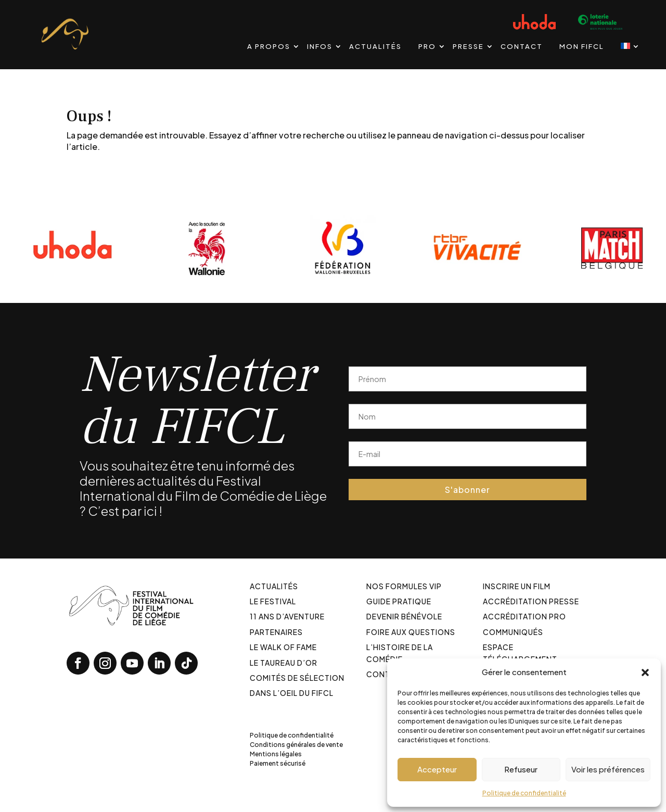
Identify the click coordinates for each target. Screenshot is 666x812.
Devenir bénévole (404, 616)
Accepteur (437, 769)
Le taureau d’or (284, 663)
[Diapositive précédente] (0, 248)
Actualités (375, 46)
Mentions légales (276, 754)
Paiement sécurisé (278, 763)
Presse (468, 46)
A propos (269, 46)
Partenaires (276, 632)
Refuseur (521, 769)
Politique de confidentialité (524, 793)
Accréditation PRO (524, 616)
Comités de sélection (297, 678)
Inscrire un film (517, 586)
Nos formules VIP (404, 586)
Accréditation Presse (531, 601)
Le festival (273, 601)
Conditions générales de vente (296, 745)
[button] (645, 672)
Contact (522, 46)
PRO (427, 46)
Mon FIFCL (582, 46)
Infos (320, 46)
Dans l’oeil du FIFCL (292, 693)
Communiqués (513, 632)
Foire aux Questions (411, 632)
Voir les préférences (608, 769)
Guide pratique (399, 601)
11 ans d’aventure (287, 616)
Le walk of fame (283, 647)
